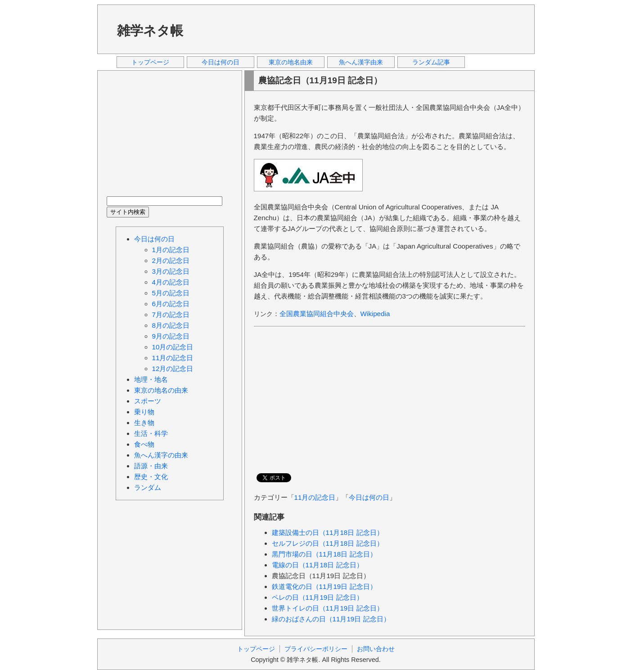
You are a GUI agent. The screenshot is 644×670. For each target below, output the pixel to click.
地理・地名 (151, 379)
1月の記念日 (171, 250)
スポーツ (148, 401)
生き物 (144, 423)
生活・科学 (151, 433)
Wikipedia (375, 314)
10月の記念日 (173, 347)
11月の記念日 (315, 497)
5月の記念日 (171, 293)
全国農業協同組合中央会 (317, 314)
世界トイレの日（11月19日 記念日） (328, 608)
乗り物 (144, 412)
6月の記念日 (171, 304)
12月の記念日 (173, 369)
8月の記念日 (171, 325)
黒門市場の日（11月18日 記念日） (324, 554)
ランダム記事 (431, 62)
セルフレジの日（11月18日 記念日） (328, 543)
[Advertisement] (362, 29)
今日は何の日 (221, 62)
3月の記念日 (171, 271)
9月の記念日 (171, 336)
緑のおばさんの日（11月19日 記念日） (331, 619)
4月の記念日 (171, 282)
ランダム (148, 487)
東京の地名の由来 (161, 390)
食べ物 (144, 444)
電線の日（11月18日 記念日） (317, 565)
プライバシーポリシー (316, 649)
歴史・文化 (151, 477)
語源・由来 (151, 466)
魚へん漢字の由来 (161, 455)
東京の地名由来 (291, 62)
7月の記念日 (171, 315)
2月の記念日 (171, 260)
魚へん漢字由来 (361, 62)
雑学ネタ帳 (150, 31)
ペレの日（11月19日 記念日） (317, 597)
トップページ (150, 62)
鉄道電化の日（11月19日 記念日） (324, 586)
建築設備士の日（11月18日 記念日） (328, 532)
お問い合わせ (376, 649)
